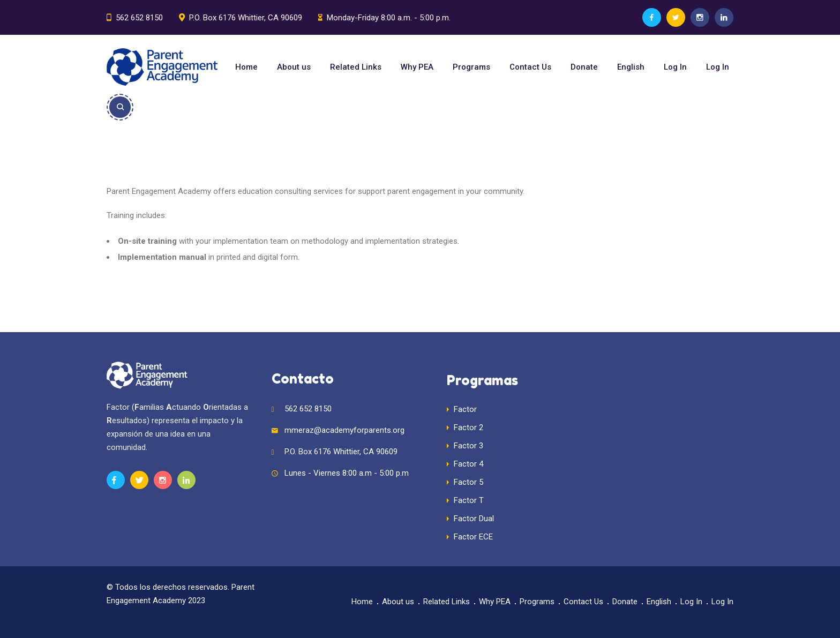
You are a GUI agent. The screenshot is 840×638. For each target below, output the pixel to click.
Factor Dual (474, 519)
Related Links (356, 67)
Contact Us (530, 67)
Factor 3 (468, 446)
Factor (465, 409)
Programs (471, 67)
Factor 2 (468, 427)
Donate (584, 67)
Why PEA (417, 67)
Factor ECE (473, 537)
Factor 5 (468, 482)
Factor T (469, 500)
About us (294, 67)
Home (246, 67)
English (631, 67)
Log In (675, 67)
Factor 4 (468, 464)
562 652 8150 (139, 18)
